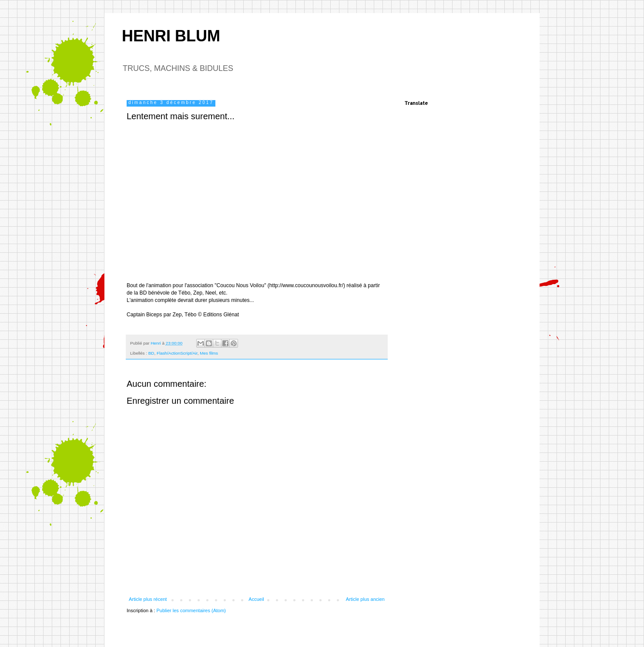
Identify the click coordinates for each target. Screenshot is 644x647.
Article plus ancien (365, 599)
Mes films (209, 353)
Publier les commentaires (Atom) (191, 610)
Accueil (256, 599)
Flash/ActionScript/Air (177, 353)
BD (151, 353)
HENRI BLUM (171, 36)
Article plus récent (148, 599)
